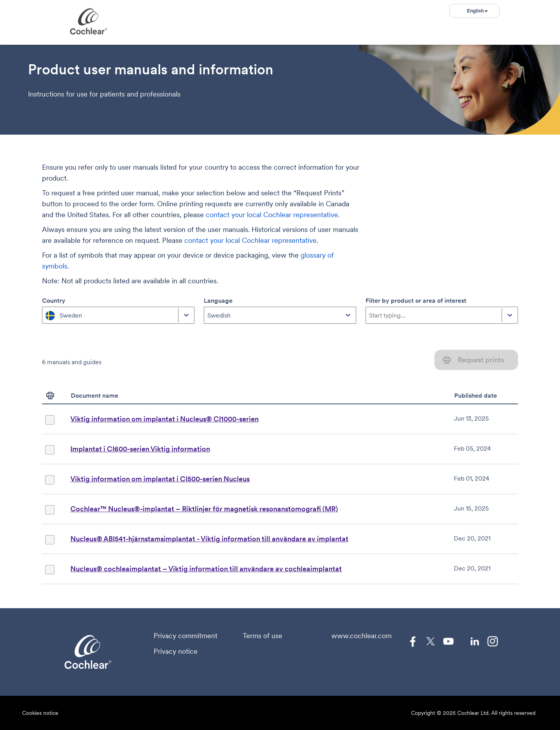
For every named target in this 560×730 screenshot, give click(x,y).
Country (54, 300)
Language (218, 300)
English (477, 11)
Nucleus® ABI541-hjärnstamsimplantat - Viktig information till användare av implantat (209, 539)
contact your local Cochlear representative (272, 215)
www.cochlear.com (361, 636)
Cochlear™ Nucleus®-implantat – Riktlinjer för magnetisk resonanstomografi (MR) (204, 509)
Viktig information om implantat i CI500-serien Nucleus (160, 479)
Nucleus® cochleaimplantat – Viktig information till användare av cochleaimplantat (206, 569)
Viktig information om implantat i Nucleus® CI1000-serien (164, 419)
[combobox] (46, 315)
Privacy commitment (185, 636)
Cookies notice (40, 713)
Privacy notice (176, 651)
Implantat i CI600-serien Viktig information (140, 449)
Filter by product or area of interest (416, 300)
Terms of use (262, 636)
